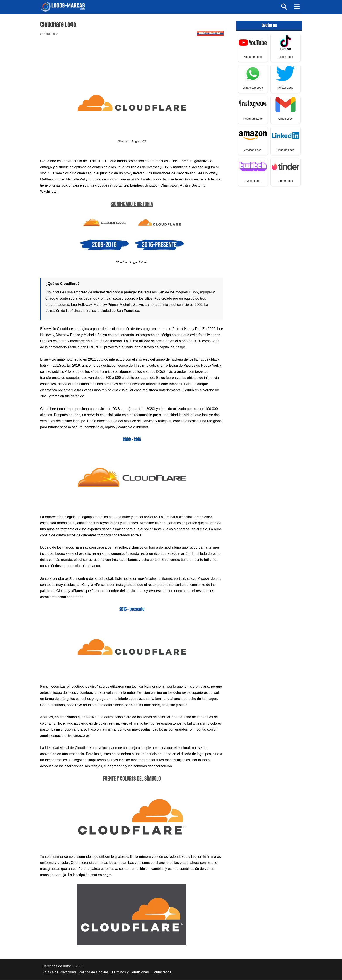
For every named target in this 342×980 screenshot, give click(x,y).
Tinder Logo (286, 181)
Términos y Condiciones (130, 972)
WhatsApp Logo (253, 88)
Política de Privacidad (59, 972)
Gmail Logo (286, 119)
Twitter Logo (286, 88)
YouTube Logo (253, 57)
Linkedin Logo (286, 150)
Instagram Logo (253, 119)
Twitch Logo (253, 181)
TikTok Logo (286, 57)
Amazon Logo (253, 150)
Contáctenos (161, 972)
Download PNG (210, 33)
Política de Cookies (94, 972)
